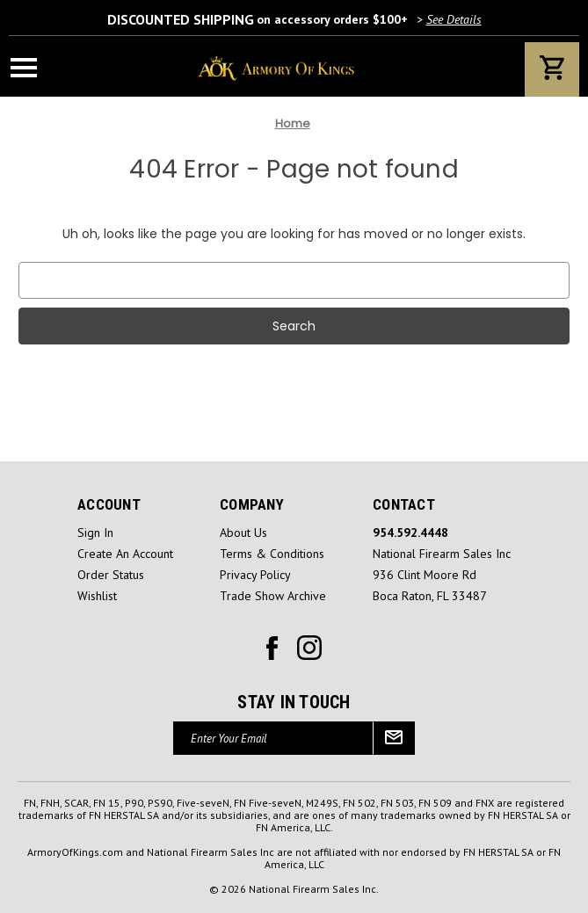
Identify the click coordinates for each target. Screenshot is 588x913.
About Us (243, 533)
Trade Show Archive (273, 596)
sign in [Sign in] (95, 533)
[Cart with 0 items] (552, 69)
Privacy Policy (255, 575)
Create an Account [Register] (125, 554)
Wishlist (97, 596)
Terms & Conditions (272, 554)
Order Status (111, 575)
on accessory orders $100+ (294, 19)
